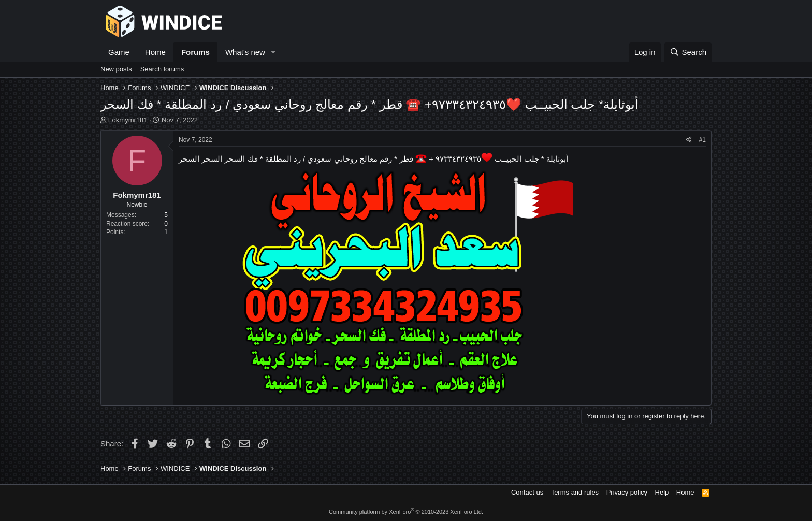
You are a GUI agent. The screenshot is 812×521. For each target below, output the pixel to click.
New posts (116, 69)
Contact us (527, 492)
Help (662, 492)
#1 (702, 140)
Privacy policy (627, 492)
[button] (273, 52)
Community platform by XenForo (406, 512)
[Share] (689, 140)
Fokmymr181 (128, 120)
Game (119, 52)
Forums (195, 52)
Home (155, 52)
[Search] (688, 52)
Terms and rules (575, 492)
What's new (245, 52)
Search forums (162, 69)
